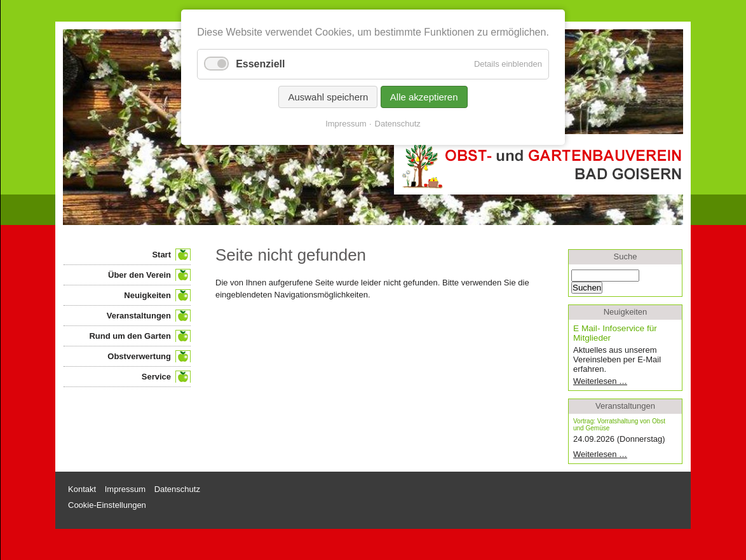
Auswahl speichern (328, 97)
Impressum (346, 124)
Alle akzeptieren (424, 97)
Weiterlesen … (620, 381)
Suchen (587, 288)
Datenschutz (398, 124)
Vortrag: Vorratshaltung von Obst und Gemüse (619, 425)
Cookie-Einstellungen (107, 505)
